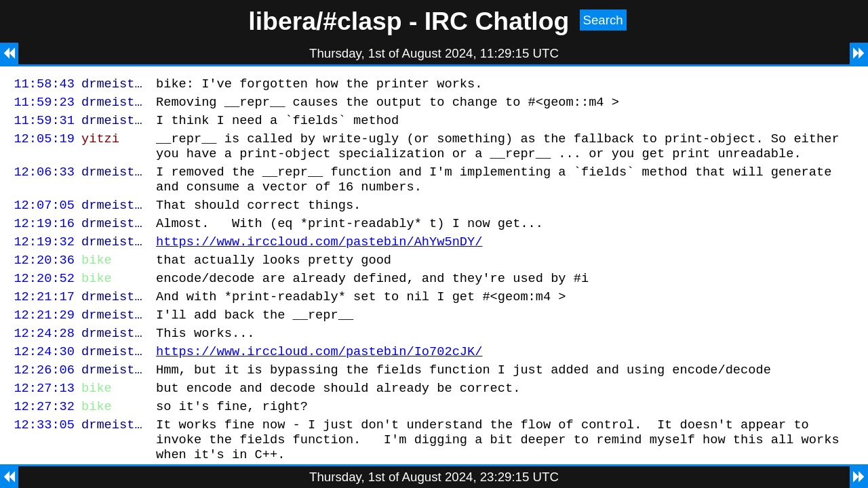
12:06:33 (44, 183)
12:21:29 (44, 343)
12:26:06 (44, 404)
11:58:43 (44, 85)
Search (603, 20)
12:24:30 (44, 383)
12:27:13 (44, 424)
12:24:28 (44, 363)
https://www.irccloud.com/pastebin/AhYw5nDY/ (319, 261)
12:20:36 (44, 282)
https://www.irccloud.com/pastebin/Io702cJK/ (319, 383)
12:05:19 (44, 146)
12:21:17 (44, 322)
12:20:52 (44, 302)
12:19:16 (44, 241)
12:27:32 (44, 444)
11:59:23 (44, 105)
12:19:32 (44, 261)
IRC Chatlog (497, 21)
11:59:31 (44, 126)
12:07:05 (44, 221)
